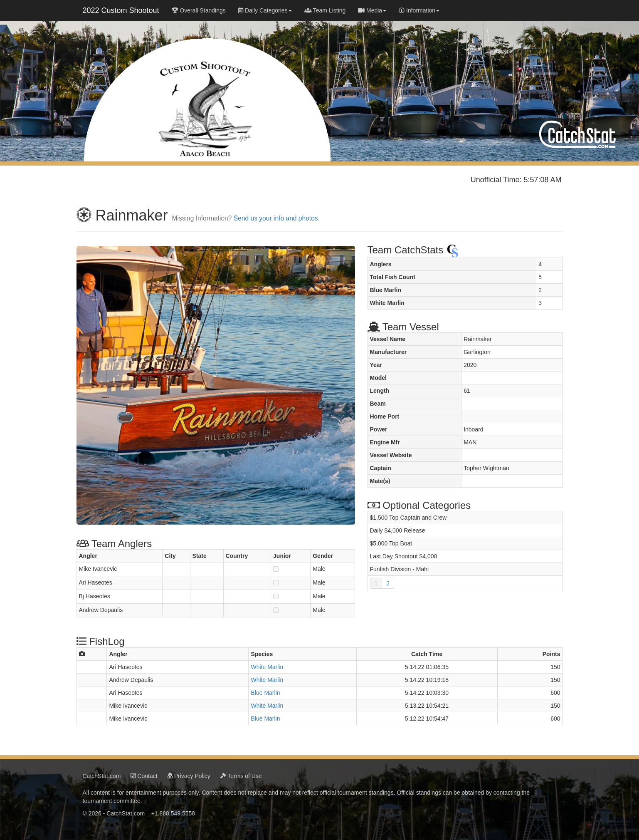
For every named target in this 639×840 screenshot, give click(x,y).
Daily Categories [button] (265, 10)
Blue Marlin (265, 690)
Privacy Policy (189, 773)
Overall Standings (199, 10)
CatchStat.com (102, 773)
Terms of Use (241, 773)
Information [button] (419, 10)
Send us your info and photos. (277, 216)
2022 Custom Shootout (121, 10)
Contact (144, 773)
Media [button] (372, 10)
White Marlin (267, 664)
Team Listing (325, 10)
